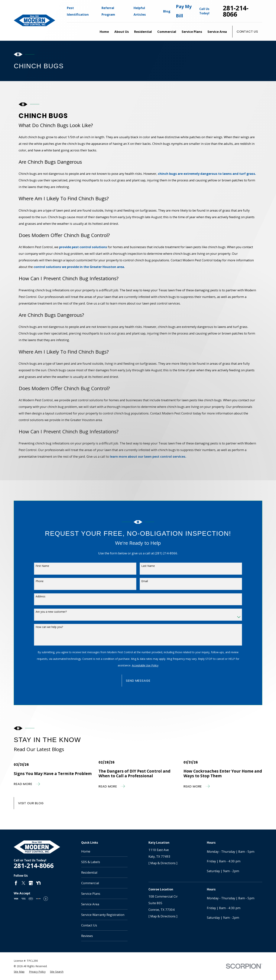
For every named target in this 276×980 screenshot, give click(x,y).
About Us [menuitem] (122, 32)
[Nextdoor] (38, 883)
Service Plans (91, 894)
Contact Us (247, 31)
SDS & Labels (91, 862)
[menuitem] (19, 972)
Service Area (90, 904)
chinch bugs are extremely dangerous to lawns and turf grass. (207, 174)
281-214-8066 (236, 11)
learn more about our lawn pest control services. (148, 456)
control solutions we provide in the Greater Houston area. (79, 267)
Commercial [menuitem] (167, 32)
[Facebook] (16, 883)
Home (86, 851)
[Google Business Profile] (31, 883)
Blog (167, 11)
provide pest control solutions (83, 247)
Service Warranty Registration (103, 915)
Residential (89, 872)
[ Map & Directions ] (163, 863)
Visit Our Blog (31, 803)
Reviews (87, 936)
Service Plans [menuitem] (192, 32)
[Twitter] (23, 883)
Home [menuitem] (104, 32)
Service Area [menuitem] (217, 32)
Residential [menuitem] (143, 32)
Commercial (90, 883)
